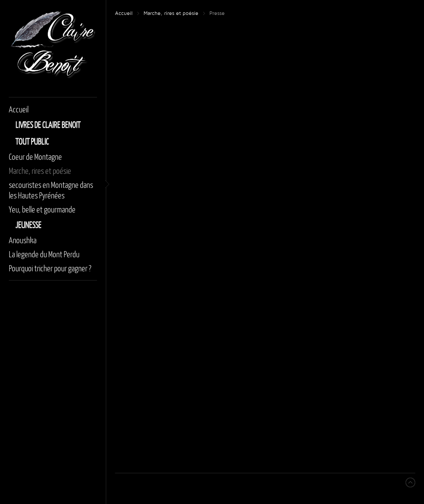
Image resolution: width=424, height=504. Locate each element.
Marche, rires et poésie (171, 13)
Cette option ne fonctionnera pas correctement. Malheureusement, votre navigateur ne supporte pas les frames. (265, 242)
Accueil (124, 13)
